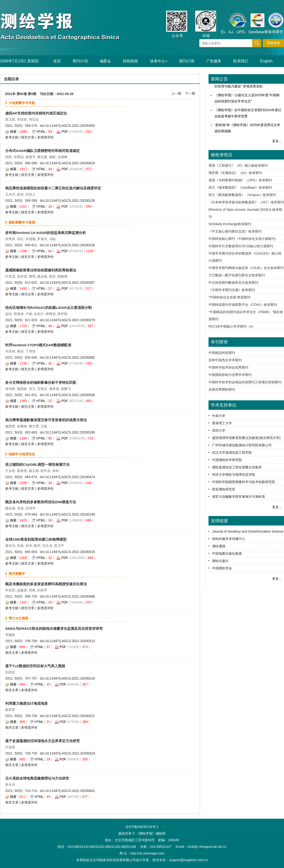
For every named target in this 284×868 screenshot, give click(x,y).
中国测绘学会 (222, 568)
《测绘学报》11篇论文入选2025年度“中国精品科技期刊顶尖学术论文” (247, 100)
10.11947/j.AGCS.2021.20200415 (70, 163)
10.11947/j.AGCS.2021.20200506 (70, 395)
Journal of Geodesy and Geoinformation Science (248, 531)
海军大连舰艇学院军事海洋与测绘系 (239, 497)
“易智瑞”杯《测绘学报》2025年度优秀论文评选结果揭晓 (247, 130)
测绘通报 (219, 546)
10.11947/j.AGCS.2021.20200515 (70, 552)
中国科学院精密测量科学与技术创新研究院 (244, 482)
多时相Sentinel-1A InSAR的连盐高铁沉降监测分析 (46, 233)
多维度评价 (45, 137)
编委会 (105, 61)
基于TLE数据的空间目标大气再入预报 (35, 666)
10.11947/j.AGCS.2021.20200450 (70, 126)
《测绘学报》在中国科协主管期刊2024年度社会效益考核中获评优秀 (248, 115)
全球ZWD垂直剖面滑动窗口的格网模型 (36, 539)
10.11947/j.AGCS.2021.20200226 (70, 245)
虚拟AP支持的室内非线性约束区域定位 (36, 113)
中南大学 (219, 416)
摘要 (13, 132)
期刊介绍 (80, 61)
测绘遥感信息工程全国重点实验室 (237, 467)
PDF (65, 132)
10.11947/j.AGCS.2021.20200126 (70, 201)
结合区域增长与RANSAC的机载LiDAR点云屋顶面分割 (48, 308)
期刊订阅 (187, 61)
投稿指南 (130, 61)
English (266, 61)
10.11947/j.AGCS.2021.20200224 (70, 753)
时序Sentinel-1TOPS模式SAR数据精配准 (38, 345)
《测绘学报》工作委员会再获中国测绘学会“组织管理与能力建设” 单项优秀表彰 (248, 85)
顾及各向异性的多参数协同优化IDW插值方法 (41, 502)
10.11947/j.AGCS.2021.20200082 (70, 357)
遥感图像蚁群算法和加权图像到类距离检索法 (41, 270)
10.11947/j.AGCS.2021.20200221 (70, 716)
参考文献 (12, 137)
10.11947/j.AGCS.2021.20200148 (70, 514)
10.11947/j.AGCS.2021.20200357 (70, 283)
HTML (41, 132)
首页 (57, 61)
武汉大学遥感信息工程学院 (232, 452)
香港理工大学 (222, 423)
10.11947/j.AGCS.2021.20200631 (70, 791)
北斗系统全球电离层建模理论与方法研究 (37, 778)
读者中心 (159, 61)
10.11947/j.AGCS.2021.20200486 (70, 596)
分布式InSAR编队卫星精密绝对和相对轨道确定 (42, 151)
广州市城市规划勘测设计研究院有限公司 (242, 445)
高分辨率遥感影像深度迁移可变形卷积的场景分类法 (46, 420)
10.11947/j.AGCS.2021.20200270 (70, 320)
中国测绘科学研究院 (227, 460)
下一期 (190, 93)
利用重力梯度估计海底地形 (27, 703)
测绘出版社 (220, 561)
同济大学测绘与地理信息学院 (234, 475)
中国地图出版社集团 (227, 553)
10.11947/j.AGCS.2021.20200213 (70, 641)
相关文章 (28, 137)
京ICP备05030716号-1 (142, 827)
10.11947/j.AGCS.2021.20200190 (70, 432)
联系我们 (241, 61)
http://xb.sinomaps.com (147, 853)
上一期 (176, 93)
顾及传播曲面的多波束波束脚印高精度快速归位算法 (46, 584)
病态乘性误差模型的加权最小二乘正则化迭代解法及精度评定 (53, 188)
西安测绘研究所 (224, 489)
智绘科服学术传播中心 (229, 539)
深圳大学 (219, 430)
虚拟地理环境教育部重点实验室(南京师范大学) (246, 438)
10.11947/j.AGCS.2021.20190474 (70, 477)
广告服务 (214, 61)
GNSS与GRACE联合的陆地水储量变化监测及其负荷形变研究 (54, 628)
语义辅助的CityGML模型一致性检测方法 (37, 464)
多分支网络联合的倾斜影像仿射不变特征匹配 (41, 382)
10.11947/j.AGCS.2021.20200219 (70, 678)
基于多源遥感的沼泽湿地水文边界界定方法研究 (42, 741)
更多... (277, 141)
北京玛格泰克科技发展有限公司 (113, 860)
